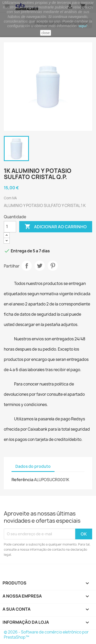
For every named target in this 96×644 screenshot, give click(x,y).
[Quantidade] (10, 227)
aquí (83, 26)
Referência (22, 480)
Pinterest (53, 266)
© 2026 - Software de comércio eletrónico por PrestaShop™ (46, 635)
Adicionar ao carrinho (56, 227)
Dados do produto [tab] (33, 466)
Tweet (40, 266)
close (46, 33)
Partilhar (27, 266)
